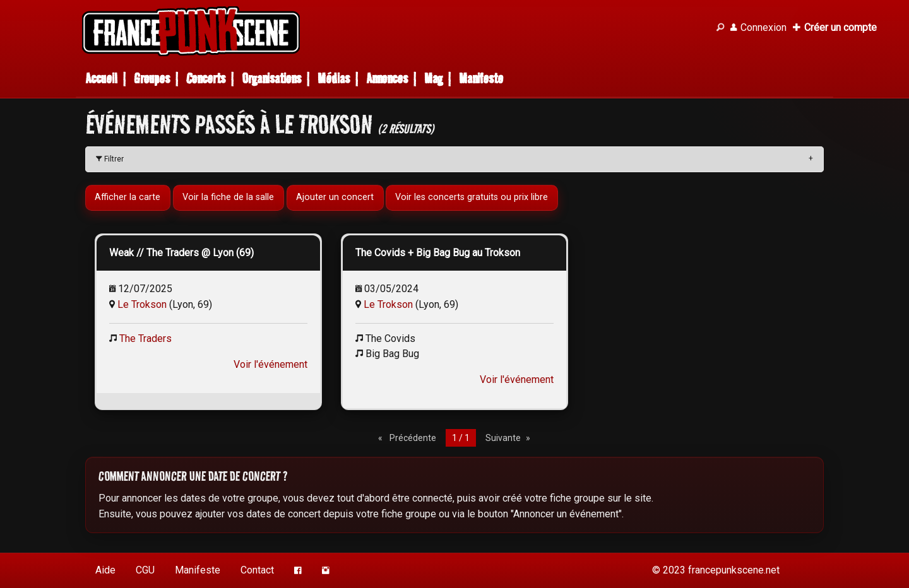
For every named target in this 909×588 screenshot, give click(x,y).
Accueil (101, 79)
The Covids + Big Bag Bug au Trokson (438, 253)
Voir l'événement (270, 364)
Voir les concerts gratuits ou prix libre (472, 197)
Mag (433, 79)
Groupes (152, 79)
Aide (105, 570)
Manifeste (481, 79)
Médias (334, 79)
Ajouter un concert (335, 197)
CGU (145, 570)
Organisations (271, 79)
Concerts (206, 79)
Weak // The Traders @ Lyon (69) (181, 253)
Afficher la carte (128, 197)
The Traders (146, 338)
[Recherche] (720, 28)
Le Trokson (142, 304)
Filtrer (110, 159)
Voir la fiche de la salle (228, 197)
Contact (257, 570)
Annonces (387, 79)
